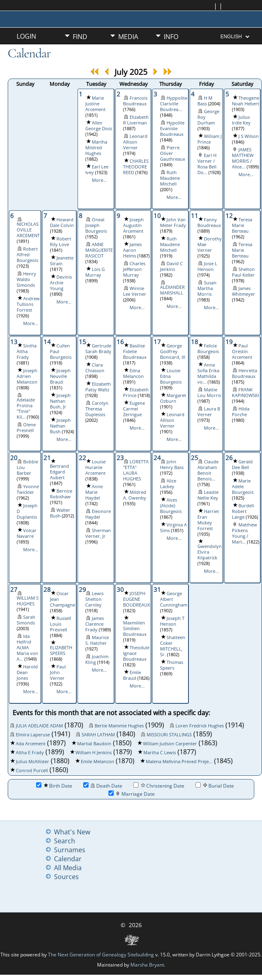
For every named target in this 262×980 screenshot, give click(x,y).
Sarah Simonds (26, 620)
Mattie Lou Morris (209, 393)
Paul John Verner (58, 672)
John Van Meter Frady (173, 223)
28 (47, 589)
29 (82, 589)
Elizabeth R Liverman (136, 120)
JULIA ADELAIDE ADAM (39, 726)
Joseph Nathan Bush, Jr (60, 401)
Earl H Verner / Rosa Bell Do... (207, 164)
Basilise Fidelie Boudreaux (135, 351)
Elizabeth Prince (136, 393)
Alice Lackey (168, 484)
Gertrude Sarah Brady (98, 349)
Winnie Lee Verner (135, 291)
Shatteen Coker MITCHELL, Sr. (173, 646)
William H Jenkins (94, 753)
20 (14, 458)
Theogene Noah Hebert (246, 101)
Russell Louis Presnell (61, 624)
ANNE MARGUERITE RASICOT (99, 250)
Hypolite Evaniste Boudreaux (172, 129)
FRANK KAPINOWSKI (246, 393)
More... (99, 180)
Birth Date (54, 786)
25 (195, 458)
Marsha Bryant (147, 965)
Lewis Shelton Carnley (94, 599)
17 (157, 342)
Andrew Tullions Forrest (28, 304)
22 (82, 458)
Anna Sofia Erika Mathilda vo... (208, 373)
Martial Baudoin (94, 744)
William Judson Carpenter (170, 744)
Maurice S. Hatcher (97, 640)
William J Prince (210, 139)
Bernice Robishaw (61, 494)
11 (195, 216)
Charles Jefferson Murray (134, 269)
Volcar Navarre (27, 533)
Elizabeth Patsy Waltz (98, 387)
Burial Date (215, 786)
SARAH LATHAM (98, 735)
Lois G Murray (95, 272)
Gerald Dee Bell (242, 465)
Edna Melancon (133, 373)
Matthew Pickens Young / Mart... (245, 533)
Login (26, 36)
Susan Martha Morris (207, 288)
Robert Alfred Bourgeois (27, 255)
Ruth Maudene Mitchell (170, 178)
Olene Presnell (26, 428)
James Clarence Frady (95, 624)
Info (171, 37)
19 (229, 342)
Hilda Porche (241, 412)
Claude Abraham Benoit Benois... (208, 470)
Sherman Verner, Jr (98, 533)
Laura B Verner (209, 412)
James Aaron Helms (132, 250)
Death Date (103, 786)
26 (229, 458)
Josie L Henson (207, 266)
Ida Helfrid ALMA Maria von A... (27, 648)
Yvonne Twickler (28, 489)
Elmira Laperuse (33, 735)
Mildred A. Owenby (135, 495)
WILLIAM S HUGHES (28, 601)
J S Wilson (249, 136)
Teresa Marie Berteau (242, 225)
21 (47, 458)
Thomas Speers (172, 665)
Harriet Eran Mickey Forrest (208, 520)
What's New (72, 832)
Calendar (68, 859)
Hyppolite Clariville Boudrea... (174, 104)
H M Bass (205, 101)
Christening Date (159, 786)
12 (229, 216)
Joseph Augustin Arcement (133, 225)
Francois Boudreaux (135, 101)
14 (47, 342)
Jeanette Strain (62, 261)
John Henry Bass (172, 465)
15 (82, 342)
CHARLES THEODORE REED (136, 167)
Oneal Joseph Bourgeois (96, 225)
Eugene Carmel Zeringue (134, 409)
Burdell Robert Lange (243, 511)
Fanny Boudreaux (209, 223)
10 (157, 216)
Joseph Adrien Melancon (27, 376)
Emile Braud (132, 675)
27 (14, 589)
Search (65, 841)
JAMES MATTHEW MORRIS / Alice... (243, 158)
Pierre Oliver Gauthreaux (173, 153)
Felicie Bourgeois (208, 349)
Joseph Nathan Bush (60, 426)
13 (14, 342)
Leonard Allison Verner (135, 142)
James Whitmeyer (244, 291)
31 (157, 589)
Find (80, 37)
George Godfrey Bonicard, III (173, 351)
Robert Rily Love (61, 242)
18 (195, 342)
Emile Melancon (97, 762)
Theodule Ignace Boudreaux (136, 653)
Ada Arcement (31, 744)
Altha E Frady (30, 753)
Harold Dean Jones (27, 672)
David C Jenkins (171, 266)
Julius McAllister (32, 762)
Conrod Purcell (32, 770)
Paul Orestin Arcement (242, 351)
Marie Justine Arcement (95, 104)
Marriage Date (132, 794)
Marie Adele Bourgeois (243, 487)
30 (120, 589)
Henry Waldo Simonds (26, 279)
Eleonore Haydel (98, 514)
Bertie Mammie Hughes (119, 726)
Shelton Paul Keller (243, 272)
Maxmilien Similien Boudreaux (135, 629)
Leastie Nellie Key (208, 495)
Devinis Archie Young (61, 283)
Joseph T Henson (172, 621)
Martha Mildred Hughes (96, 148)
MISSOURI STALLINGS (169, 735)
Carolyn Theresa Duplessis (97, 409)
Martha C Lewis (160, 753)
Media (128, 37)
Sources (66, 877)
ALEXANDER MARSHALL (172, 290)
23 (120, 458)
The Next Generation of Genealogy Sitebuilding (101, 955)
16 (120, 342)
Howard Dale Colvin (62, 223)
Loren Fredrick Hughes (200, 726)
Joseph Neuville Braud (60, 376)
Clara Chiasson (95, 368)
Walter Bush (60, 513)
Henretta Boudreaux (245, 373)
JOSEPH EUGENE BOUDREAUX (136, 599)
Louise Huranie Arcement (95, 467)
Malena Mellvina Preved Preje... (179, 762)
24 (157, 458)
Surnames (70, 850)
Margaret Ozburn (173, 398)
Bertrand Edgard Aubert (60, 472)
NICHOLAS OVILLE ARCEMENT (28, 230)
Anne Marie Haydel (94, 492)
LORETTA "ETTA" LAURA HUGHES (136, 470)
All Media (68, 868)
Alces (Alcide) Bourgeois (171, 506)
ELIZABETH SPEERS (61, 650)
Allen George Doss (99, 126)
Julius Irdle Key (241, 120)
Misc (80, 50)
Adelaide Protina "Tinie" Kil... (26, 408)
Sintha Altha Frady (27, 351)
